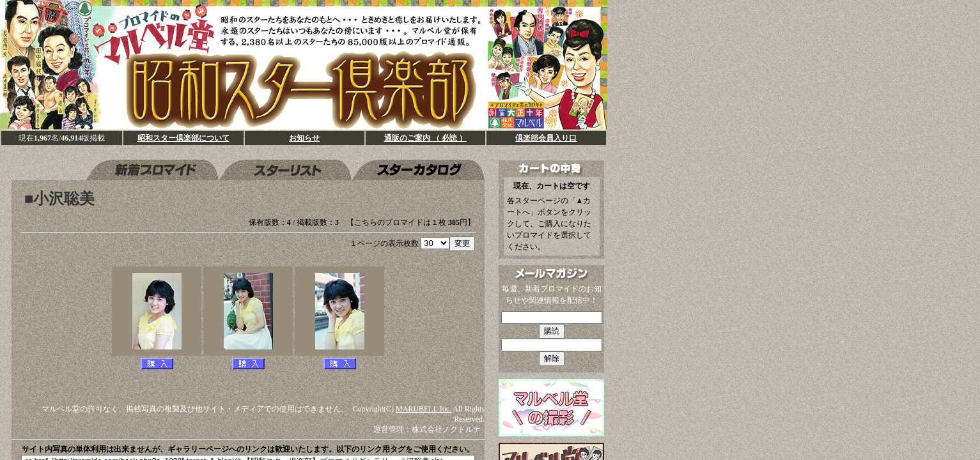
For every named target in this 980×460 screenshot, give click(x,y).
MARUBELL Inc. (424, 409)
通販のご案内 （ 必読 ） (425, 138)
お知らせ (304, 138)
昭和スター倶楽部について (183, 138)
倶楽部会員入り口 (546, 138)
